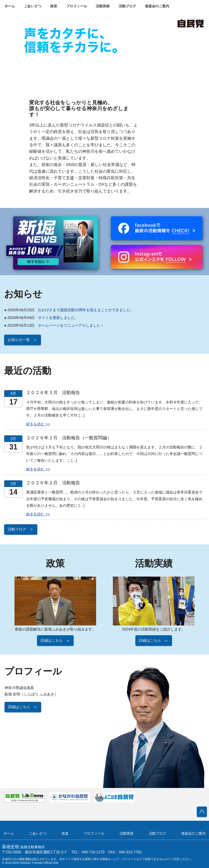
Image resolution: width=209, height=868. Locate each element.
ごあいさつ (33, 6)
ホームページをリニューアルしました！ (54, 325)
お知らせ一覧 (22, 340)
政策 (54, 6)
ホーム (10, 6)
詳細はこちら (55, 640)
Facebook (183, 6)
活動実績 (103, 6)
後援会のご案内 (157, 6)
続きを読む (35, 424)
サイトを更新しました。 (41, 318)
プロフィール (77, 6)
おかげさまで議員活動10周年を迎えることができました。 (69, 310)
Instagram (200, 6)
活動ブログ (127, 6)
